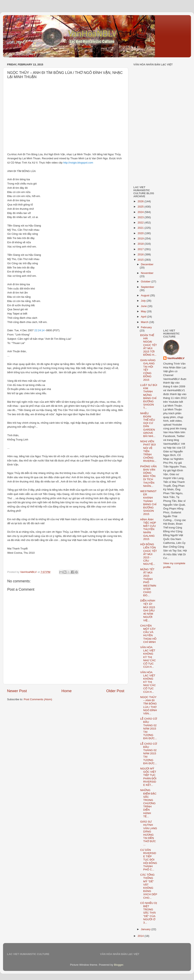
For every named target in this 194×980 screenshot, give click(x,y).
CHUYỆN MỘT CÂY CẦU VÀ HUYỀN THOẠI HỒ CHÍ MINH (148, 634)
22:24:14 (40, 330)
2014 (141, 936)
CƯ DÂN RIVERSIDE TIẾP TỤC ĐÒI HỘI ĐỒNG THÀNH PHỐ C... (149, 860)
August (145, 295)
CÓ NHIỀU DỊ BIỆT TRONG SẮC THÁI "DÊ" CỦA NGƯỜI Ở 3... (149, 913)
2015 (141, 260)
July (144, 301)
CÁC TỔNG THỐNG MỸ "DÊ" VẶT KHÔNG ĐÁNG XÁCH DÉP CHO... (149, 886)
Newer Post (17, 691)
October (146, 281)
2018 (141, 244)
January (146, 929)
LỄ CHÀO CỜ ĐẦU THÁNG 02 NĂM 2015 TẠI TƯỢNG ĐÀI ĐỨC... (149, 728)
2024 (141, 212)
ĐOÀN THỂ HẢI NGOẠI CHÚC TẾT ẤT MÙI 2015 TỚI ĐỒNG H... (149, 345)
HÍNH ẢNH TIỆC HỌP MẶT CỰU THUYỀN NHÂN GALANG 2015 (148, 529)
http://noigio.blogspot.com (78, 163)
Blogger (119, 965)
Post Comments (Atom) (38, 699)
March (145, 322)
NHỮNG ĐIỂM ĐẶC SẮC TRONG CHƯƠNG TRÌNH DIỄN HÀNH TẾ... (148, 803)
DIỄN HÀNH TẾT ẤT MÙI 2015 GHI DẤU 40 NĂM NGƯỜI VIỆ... (148, 610)
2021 (141, 228)
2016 (141, 254)
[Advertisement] (162, 97)
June (144, 306)
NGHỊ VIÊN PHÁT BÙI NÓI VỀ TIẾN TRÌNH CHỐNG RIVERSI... (148, 451)
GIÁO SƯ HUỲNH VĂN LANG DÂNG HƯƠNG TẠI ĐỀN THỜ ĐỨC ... (149, 833)
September (148, 287)
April (144, 317)
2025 (141, 207)
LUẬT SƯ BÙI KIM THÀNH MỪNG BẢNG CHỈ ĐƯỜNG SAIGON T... (149, 396)
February (146, 327)
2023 (141, 217)
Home (66, 691)
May (144, 311)
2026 (141, 201)
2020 (141, 233)
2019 (141, 238)
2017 (141, 249)
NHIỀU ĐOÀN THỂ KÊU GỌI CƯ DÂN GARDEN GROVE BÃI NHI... (148, 425)
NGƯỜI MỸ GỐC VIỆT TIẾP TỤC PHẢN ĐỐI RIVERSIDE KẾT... (148, 777)
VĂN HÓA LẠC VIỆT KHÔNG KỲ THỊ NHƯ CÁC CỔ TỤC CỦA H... (148, 657)
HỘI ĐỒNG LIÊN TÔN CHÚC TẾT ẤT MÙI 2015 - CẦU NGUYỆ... (149, 554)
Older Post (115, 691)
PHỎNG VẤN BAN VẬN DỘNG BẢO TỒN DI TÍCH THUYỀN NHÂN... (148, 476)
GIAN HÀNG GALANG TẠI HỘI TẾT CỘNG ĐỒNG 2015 (148, 370)
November (147, 273)
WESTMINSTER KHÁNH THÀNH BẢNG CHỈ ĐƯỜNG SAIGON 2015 (148, 503)
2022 (141, 223)
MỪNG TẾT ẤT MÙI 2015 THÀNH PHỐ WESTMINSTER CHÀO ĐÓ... (148, 582)
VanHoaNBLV (176, 358)
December (147, 264)
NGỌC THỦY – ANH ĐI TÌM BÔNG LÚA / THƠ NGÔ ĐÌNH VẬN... (149, 705)
